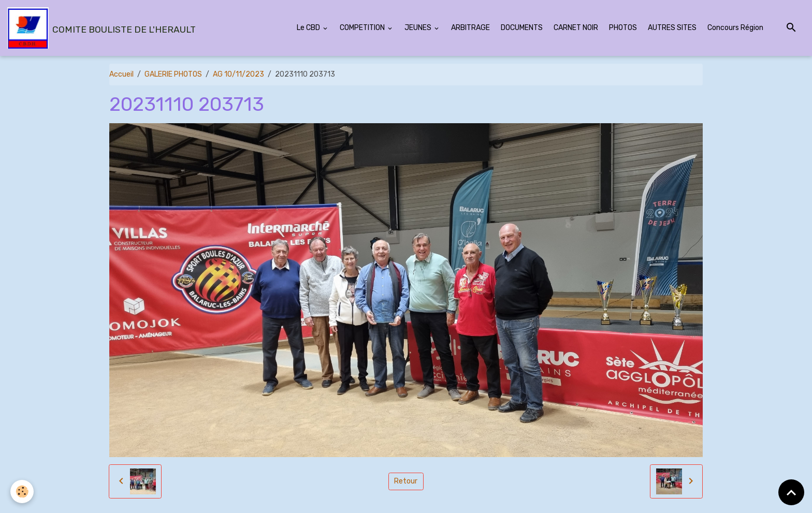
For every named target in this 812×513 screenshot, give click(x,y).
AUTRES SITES (672, 28)
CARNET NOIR (576, 28)
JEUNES (419, 28)
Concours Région (735, 28)
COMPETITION (363, 28)
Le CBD (309, 28)
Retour (406, 481)
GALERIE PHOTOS (173, 74)
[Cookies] (22, 492)
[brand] (102, 28)
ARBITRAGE (470, 28)
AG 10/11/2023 (238, 74)
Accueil (121, 74)
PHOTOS (623, 28)
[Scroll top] (791, 492)
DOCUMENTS (522, 28)
